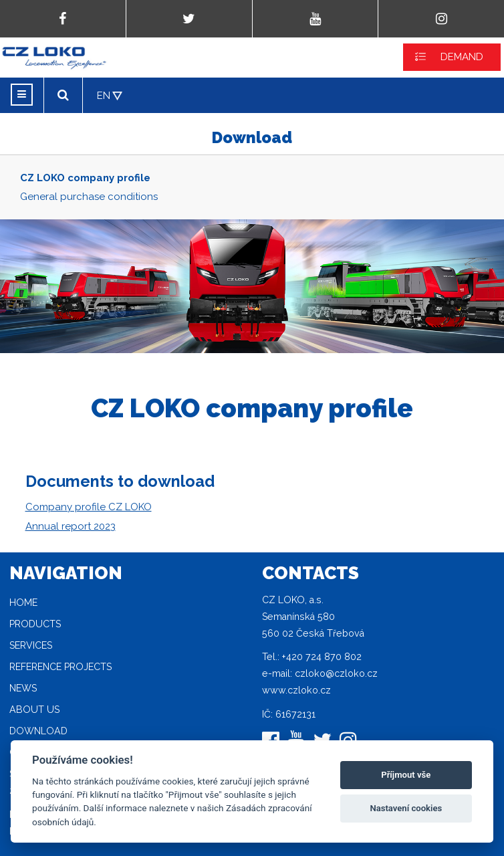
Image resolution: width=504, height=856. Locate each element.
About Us (34, 710)
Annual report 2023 (71, 526)
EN (104, 96)
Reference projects (60, 667)
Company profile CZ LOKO (89, 507)
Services (31, 645)
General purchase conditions (89, 197)
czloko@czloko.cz (336, 673)
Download (38, 731)
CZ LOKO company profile (85, 178)
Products (35, 624)
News (23, 688)
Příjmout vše (406, 775)
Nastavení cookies (406, 808)
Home (23, 603)
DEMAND (462, 57)
